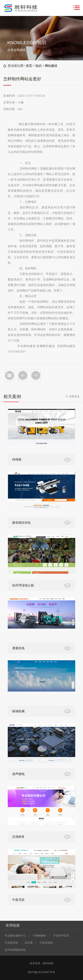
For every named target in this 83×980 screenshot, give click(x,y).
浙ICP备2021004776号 (41, 972)
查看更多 (74, 396)
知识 (39, 66)
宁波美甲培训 (61, 936)
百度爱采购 (11, 943)
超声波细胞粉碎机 (15, 950)
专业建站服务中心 (15, 936)
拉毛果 (29, 943)
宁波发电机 (46, 943)
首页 (29, 66)
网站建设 (51, 66)
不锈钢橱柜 (39, 936)
